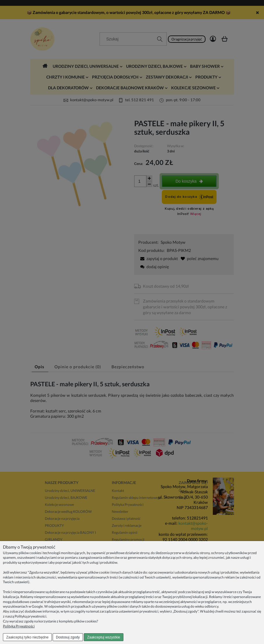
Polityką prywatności (30, 616)
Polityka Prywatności (19, 626)
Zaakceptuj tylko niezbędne (27, 637)
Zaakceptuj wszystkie (103, 637)
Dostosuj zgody (68, 637)
